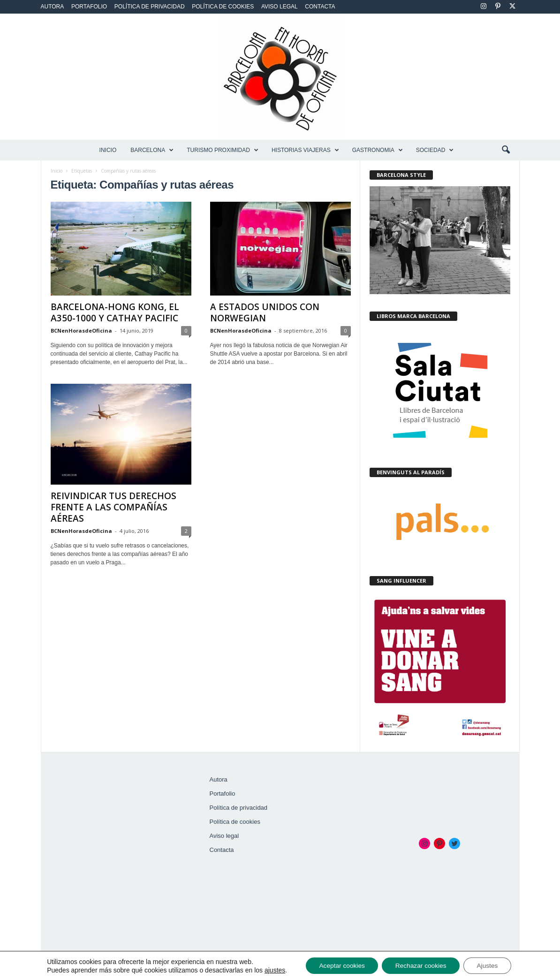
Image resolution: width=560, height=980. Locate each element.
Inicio (108, 150)
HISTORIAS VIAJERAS (305, 150)
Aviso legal (280, 7)
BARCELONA (152, 150)
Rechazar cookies (421, 965)
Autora (53, 7)
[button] (506, 150)
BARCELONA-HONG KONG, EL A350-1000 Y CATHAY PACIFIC (115, 312)
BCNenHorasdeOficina (81, 330)
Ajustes (490, 965)
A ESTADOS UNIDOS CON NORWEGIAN (265, 312)
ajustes (271, 970)
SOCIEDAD (435, 150)
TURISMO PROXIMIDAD (223, 150)
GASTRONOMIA (378, 150)
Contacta (320, 7)
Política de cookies (223, 7)
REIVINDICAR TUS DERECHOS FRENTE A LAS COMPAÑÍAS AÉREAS (114, 507)
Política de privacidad (150, 7)
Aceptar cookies (340, 965)
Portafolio (89, 7)
